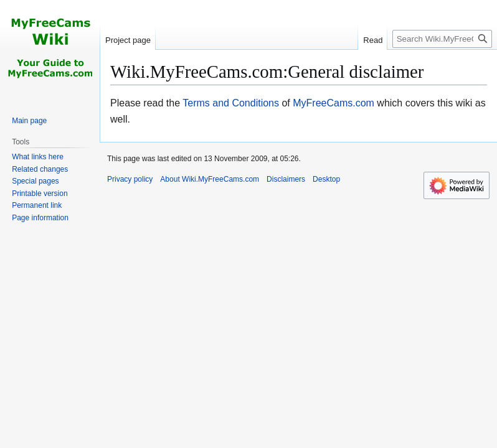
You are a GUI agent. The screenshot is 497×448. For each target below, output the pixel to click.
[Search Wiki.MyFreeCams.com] (442, 39)
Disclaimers (286, 179)
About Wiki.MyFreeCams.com (210, 179)
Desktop (326, 179)
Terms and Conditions (231, 103)
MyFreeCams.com (334, 103)
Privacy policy (130, 179)
